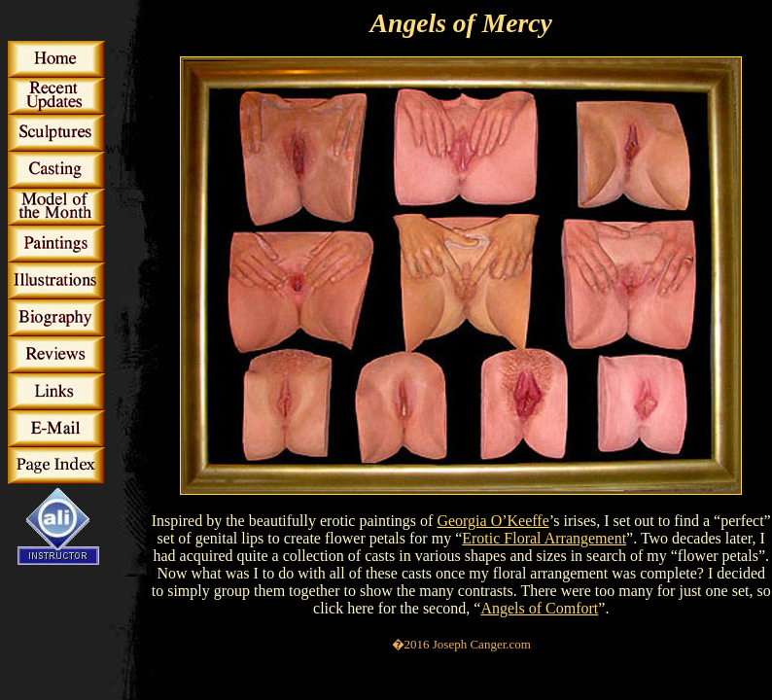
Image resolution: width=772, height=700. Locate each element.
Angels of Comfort (539, 608)
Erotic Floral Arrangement (544, 538)
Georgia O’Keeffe (492, 521)
